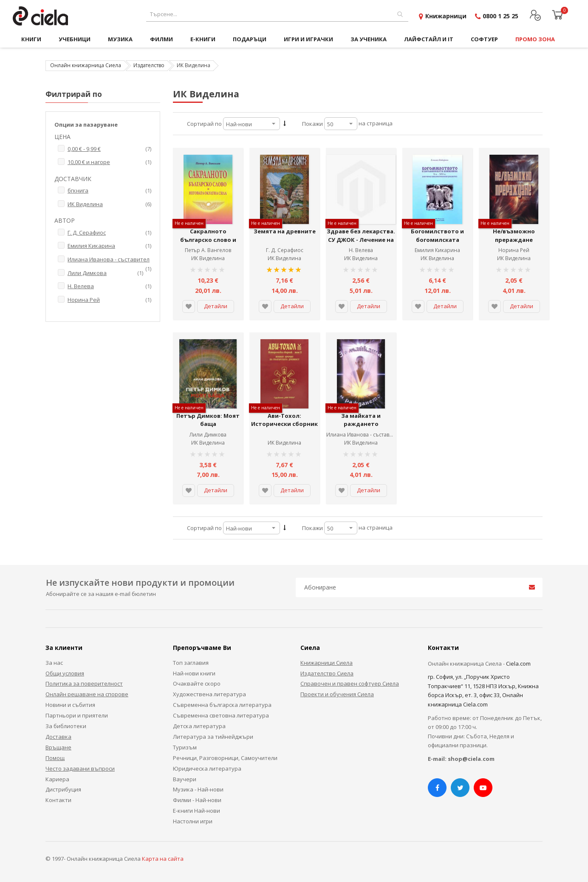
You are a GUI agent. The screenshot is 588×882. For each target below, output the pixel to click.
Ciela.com (518, 664)
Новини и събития (70, 705)
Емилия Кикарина (437, 250)
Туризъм (185, 747)
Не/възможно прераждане (514, 235)
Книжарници (446, 16)
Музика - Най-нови (198, 789)
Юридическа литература (207, 769)
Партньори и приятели (77, 715)
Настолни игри (193, 821)
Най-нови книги (194, 673)
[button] (189, 306)
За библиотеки (66, 726)
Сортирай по (204, 124)
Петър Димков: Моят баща (208, 420)
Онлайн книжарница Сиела (86, 65)
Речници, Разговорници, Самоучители (225, 758)
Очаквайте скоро (197, 683)
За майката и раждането (361, 420)
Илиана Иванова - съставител (363, 435)
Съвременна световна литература (221, 715)
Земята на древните (285, 231)
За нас (54, 663)
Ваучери (185, 779)
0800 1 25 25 (500, 16)
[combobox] (277, 14)
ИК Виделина (208, 258)
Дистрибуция (63, 789)
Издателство (149, 65)
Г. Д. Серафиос (285, 250)
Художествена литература (209, 694)
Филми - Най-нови (197, 800)
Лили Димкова (208, 435)
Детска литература (199, 726)
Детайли (216, 306)
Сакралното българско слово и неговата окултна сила (208, 240)
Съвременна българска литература (222, 705)
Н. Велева (361, 250)
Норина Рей (514, 250)
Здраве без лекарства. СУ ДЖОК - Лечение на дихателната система (361, 240)
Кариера (57, 779)
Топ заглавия (191, 663)
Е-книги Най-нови (196, 811)
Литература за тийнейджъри (213, 737)
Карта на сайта (163, 859)
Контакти (58, 800)
